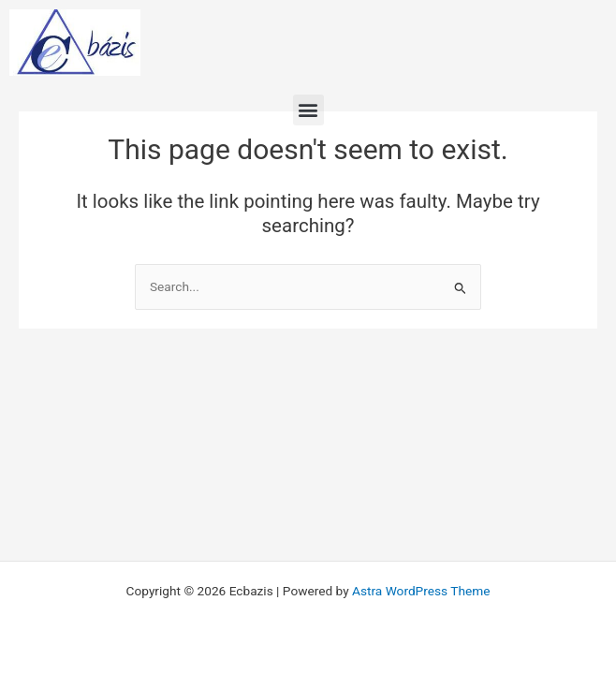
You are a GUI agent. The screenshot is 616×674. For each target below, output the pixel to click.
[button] (308, 110)
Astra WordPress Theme (421, 591)
